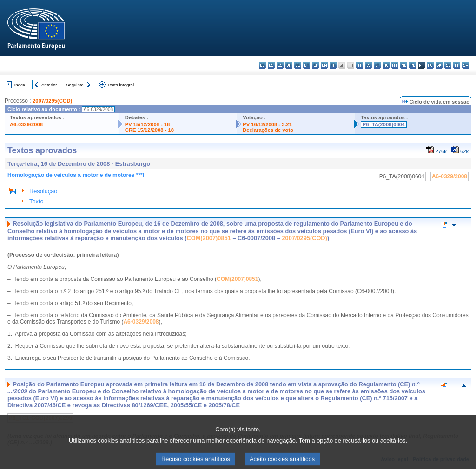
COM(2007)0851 (209, 238)
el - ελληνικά (315, 65)
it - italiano (360, 65)
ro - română (430, 65)
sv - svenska (466, 65)
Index (20, 85)
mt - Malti (395, 65)
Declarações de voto (268, 130)
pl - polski (413, 65)
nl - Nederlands (404, 65)
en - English (324, 65)
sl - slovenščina (448, 65)
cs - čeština (280, 65)
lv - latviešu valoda (368, 65)
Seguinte (75, 85)
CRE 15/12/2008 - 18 (149, 130)
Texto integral (121, 85)
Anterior (49, 85)
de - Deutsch (298, 65)
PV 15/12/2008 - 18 (147, 124)
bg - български (262, 65)
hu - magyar (386, 65)
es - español (271, 65)
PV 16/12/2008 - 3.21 (267, 124)
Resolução (43, 191)
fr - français (333, 65)
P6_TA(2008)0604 (384, 124)
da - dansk (289, 65)
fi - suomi (457, 65)
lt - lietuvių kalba (377, 65)
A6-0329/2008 (26, 124)
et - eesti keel (307, 65)
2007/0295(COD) (52, 101)
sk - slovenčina (439, 65)
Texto (36, 201)
